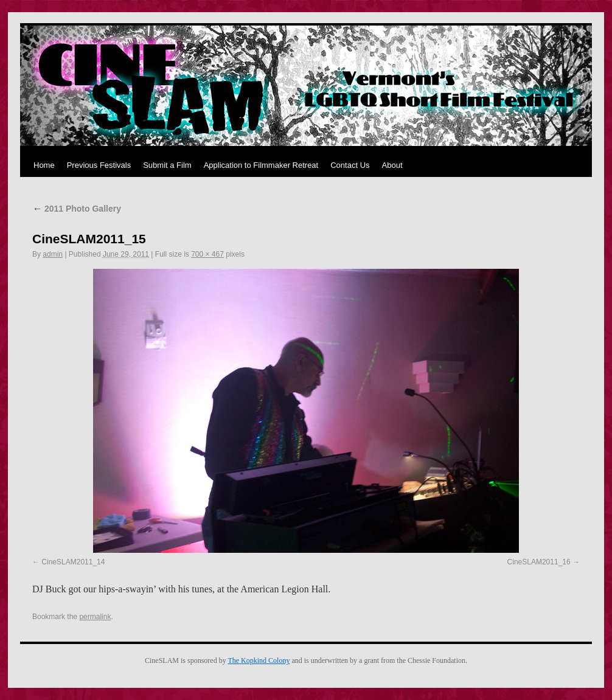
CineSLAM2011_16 (539, 562)
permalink (95, 617)
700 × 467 (207, 254)
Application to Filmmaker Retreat (261, 165)
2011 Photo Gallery (77, 209)
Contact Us (350, 165)
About (392, 165)
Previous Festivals (99, 165)
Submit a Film (167, 165)
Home (44, 165)
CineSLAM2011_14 (73, 562)
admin (53, 254)
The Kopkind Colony (259, 660)
